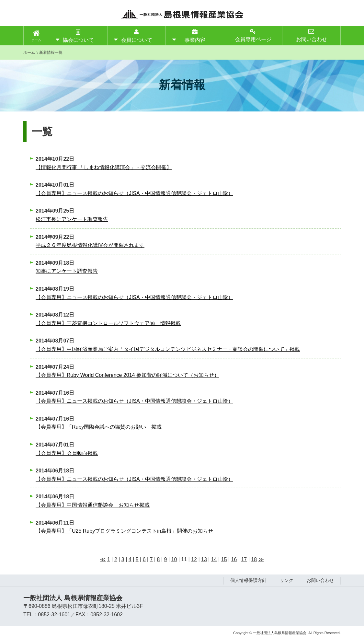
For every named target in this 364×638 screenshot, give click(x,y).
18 (254, 559)
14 (214, 559)
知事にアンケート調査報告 (67, 271)
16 (234, 559)
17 (244, 559)
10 (174, 559)
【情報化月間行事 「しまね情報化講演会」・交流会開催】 (104, 167)
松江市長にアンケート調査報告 (72, 219)
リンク (287, 580)
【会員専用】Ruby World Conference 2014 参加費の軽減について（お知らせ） (127, 375)
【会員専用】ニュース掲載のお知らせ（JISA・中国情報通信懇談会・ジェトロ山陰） (134, 193)
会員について (137, 36)
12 (194, 559)
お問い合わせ (312, 35)
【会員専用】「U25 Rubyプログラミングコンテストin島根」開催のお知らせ (124, 531)
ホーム (36, 40)
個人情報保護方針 (248, 580)
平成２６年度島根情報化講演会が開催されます (90, 245)
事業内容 (195, 36)
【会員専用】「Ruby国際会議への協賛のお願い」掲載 (99, 427)
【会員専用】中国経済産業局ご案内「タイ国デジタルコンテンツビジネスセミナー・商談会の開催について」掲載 (168, 349)
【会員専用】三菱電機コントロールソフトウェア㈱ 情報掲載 (108, 323)
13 (204, 559)
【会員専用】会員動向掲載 (67, 453)
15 (224, 559)
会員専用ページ (253, 35)
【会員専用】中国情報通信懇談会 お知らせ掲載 (93, 505)
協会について (78, 36)
